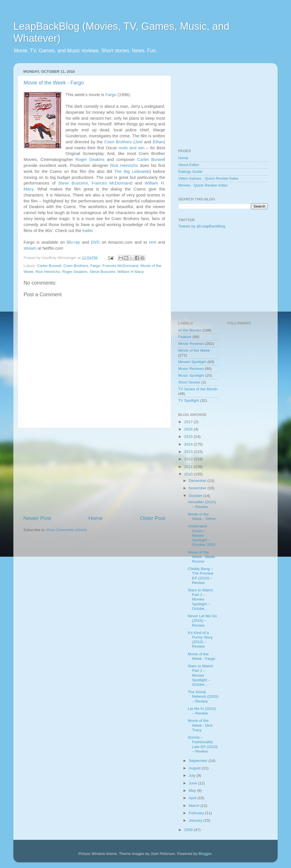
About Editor (189, 165)
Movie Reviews (191, 344)
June (193, 783)
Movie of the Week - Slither (202, 516)
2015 (189, 437)
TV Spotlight (189, 400)
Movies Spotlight (192, 362)
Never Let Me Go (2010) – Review (202, 621)
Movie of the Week (194, 350)
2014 (189, 444)
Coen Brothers (118, 142)
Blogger (205, 854)
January (196, 820)
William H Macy (131, 272)
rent (153, 242)
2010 (189, 474)
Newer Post (37, 518)
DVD (95, 242)
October (196, 496)
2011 (189, 467)
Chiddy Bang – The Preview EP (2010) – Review (201, 576)
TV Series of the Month (198, 389)
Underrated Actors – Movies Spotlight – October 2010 (202, 535)
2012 (189, 459)
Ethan (158, 142)
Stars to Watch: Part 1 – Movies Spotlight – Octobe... (201, 675)
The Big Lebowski (132, 171)
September (199, 761)
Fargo (111, 95)
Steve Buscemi (73, 183)
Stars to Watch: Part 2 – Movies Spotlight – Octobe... (201, 599)
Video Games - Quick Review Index (208, 178)
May (193, 791)
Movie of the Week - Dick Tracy (200, 725)
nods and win (131, 148)
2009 (189, 830)
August (195, 768)
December (198, 481)
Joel (139, 142)
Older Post (153, 518)
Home (95, 518)
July (193, 775)
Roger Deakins (90, 159)
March (195, 806)
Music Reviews (191, 369)
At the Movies (190, 330)
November (198, 488)
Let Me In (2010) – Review (202, 711)
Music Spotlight (191, 375)
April (193, 798)
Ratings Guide (190, 172)
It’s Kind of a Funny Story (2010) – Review (200, 640)
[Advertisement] (94, 471)
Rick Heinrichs (124, 165)
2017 (189, 422)
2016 (189, 429)
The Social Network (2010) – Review (203, 696)
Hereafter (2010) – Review (202, 504)
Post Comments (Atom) (67, 530)
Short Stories (189, 382)
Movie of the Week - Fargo (54, 83)
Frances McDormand (112, 183)
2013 (189, 452)
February (197, 813)
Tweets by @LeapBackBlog (202, 226)
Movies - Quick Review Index (203, 185)
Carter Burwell (151, 159)
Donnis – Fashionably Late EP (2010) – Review (203, 744)
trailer (88, 231)
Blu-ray (73, 242)
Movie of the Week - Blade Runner (201, 557)
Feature (185, 337)
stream (30, 248)
